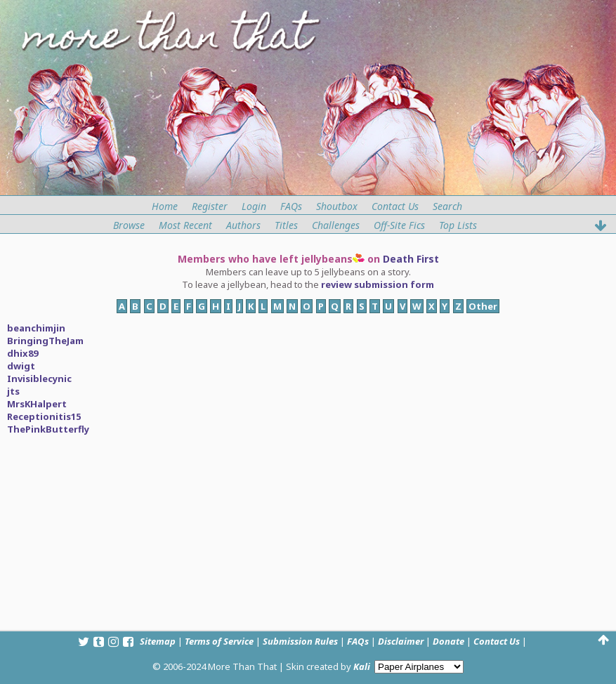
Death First (411, 259)
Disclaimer (401, 641)
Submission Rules (300, 641)
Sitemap (158, 641)
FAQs (291, 206)
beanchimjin (36, 328)
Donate (448, 641)
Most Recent (185, 225)
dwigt (21, 366)
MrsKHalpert (37, 404)
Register (210, 206)
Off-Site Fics (399, 225)
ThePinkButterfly (48, 429)
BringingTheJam (45, 341)
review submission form (378, 284)
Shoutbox (337, 206)
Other (483, 306)
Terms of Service (219, 641)
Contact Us (395, 206)
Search (447, 206)
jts (13, 391)
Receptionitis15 (44, 416)
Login (254, 206)
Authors (243, 225)
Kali (362, 666)
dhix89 (22, 353)
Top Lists (458, 225)
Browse (129, 225)
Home (165, 206)
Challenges (336, 225)
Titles (286, 225)
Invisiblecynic (39, 379)
